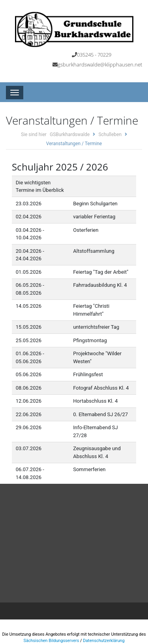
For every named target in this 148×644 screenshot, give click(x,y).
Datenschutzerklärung (104, 641)
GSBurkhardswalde (70, 134)
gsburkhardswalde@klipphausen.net (100, 64)
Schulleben (110, 134)
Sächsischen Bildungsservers (51, 641)
